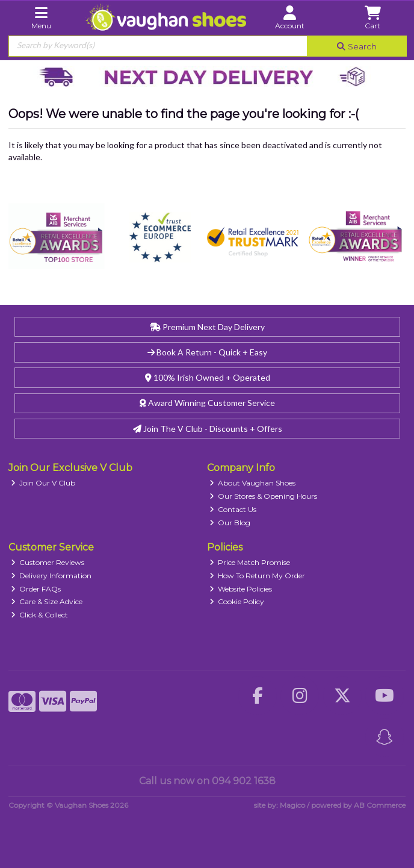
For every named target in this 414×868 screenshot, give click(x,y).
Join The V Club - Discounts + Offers (208, 429)
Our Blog (230, 523)
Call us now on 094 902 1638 (207, 781)
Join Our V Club (43, 483)
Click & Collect (40, 615)
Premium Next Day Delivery (207, 327)
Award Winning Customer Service (207, 403)
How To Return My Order (258, 576)
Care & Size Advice (47, 601)
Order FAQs (36, 589)
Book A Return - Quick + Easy (207, 352)
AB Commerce (380, 805)
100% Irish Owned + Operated (208, 377)
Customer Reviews (48, 562)
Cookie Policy (237, 601)
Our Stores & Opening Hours (264, 496)
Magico (292, 805)
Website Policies (241, 589)
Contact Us (233, 509)
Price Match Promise (250, 562)
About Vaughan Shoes (253, 483)
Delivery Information (51, 576)
